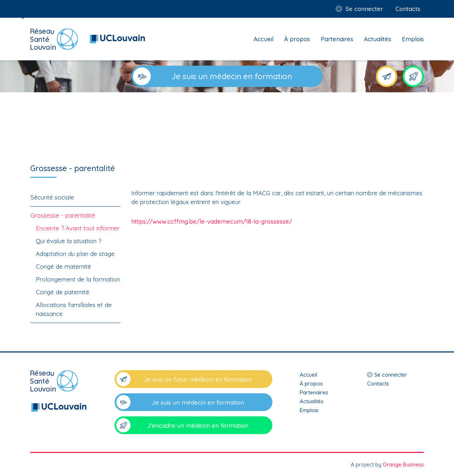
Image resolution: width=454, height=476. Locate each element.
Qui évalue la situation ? (68, 241)
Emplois (413, 39)
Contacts (408, 9)
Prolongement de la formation (78, 279)
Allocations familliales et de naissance (74, 309)
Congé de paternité (63, 292)
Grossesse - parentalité (63, 215)
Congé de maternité (63, 266)
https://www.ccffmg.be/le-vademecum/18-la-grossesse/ (212, 221)
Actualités (378, 39)
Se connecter (364, 9)
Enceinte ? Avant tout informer (78, 228)
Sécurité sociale (52, 197)
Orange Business (403, 464)
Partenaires (337, 39)
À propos (297, 39)
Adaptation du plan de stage (75, 254)
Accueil (264, 39)
